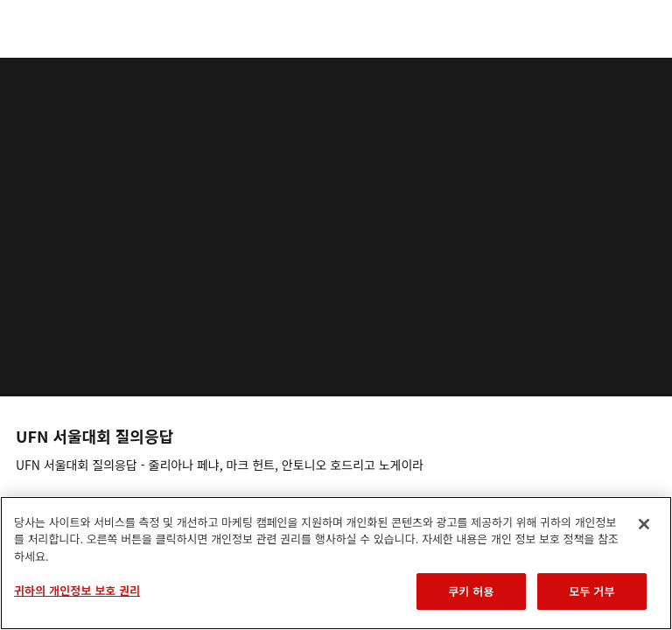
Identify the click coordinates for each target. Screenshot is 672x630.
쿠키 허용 (471, 591)
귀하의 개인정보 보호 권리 (77, 590)
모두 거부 (591, 591)
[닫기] (644, 524)
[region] (336, 563)
